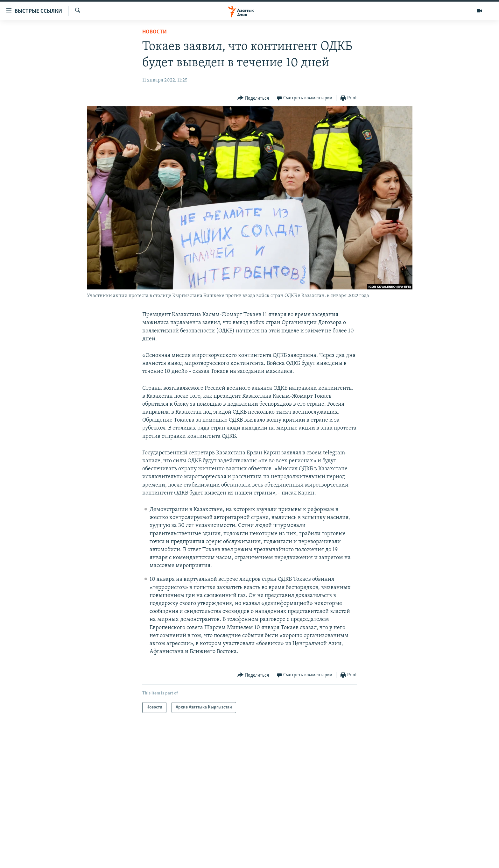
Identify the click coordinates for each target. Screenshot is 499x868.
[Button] (253, 98)
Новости (155, 32)
